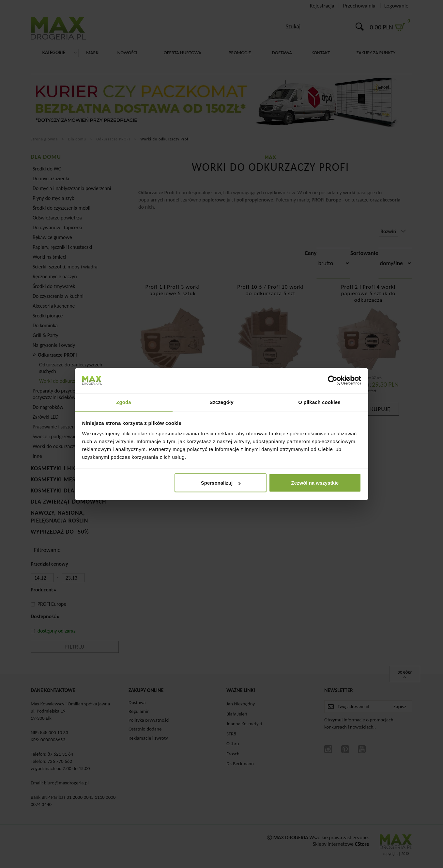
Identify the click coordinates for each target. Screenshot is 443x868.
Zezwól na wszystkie (315, 483)
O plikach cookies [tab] (319, 402)
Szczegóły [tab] (221, 402)
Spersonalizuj (221, 483)
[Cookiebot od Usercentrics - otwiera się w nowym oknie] (333, 380)
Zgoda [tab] (124, 402)
